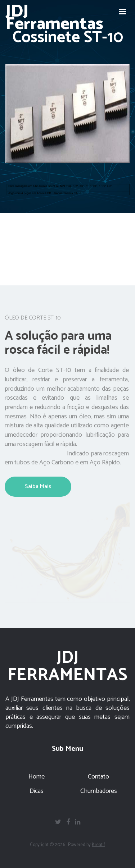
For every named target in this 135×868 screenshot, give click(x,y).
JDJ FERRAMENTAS (67, 667)
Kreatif (98, 845)
